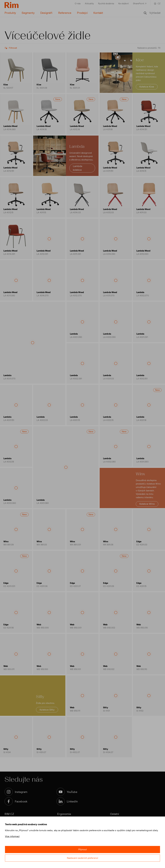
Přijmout (83, 849)
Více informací (12, 836)
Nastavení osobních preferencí (82, 858)
